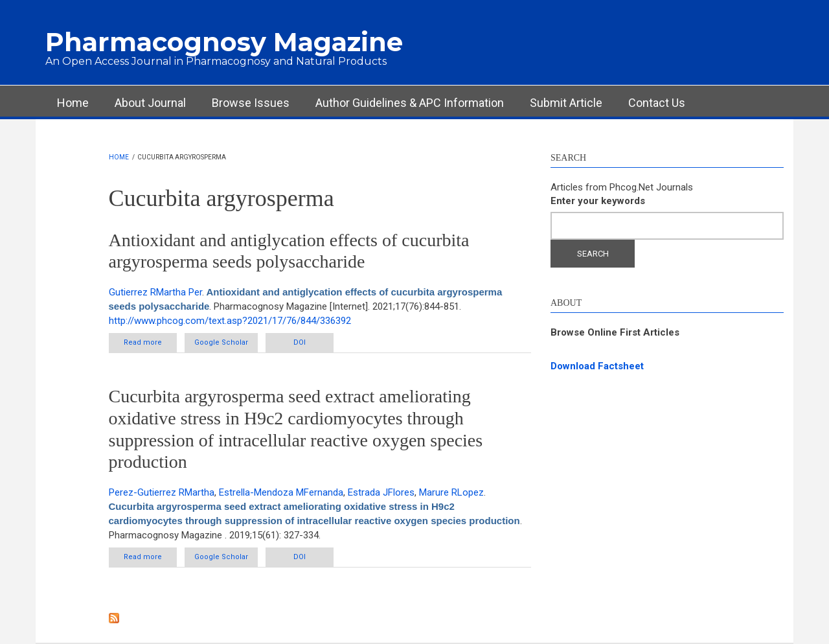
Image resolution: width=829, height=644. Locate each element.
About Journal (150, 103)
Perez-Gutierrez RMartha (162, 492)
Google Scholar (221, 342)
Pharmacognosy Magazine (224, 42)
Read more (150, 342)
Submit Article (566, 103)
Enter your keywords (598, 201)
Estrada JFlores (381, 492)
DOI (300, 342)
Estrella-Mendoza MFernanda (281, 492)
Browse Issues (251, 103)
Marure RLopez (451, 492)
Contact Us (657, 103)
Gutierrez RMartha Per (155, 292)
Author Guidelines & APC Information (410, 103)
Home (73, 103)
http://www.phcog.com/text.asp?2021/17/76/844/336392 (230, 321)
